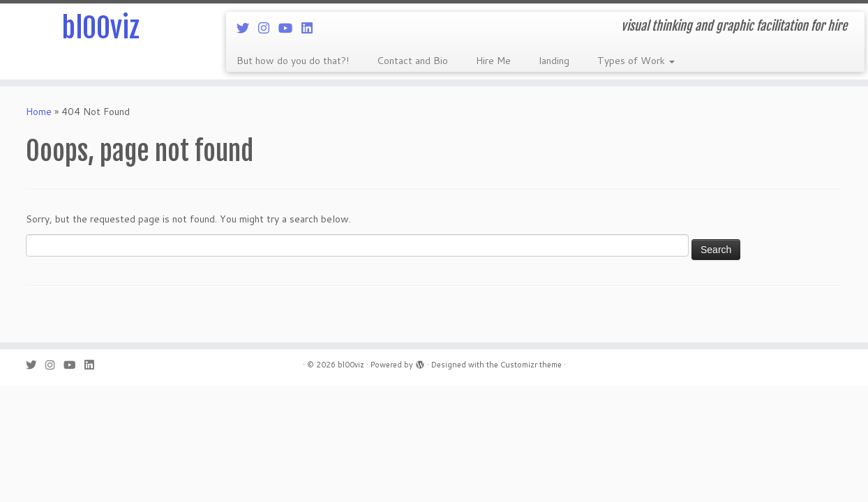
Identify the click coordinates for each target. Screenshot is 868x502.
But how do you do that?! (293, 61)
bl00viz (100, 28)
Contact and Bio (412, 61)
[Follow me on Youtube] (290, 28)
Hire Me (493, 61)
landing (554, 61)
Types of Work (636, 61)
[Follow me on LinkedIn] (312, 28)
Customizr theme (531, 365)
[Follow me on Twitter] (247, 28)
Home (39, 112)
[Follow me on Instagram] (268, 28)
